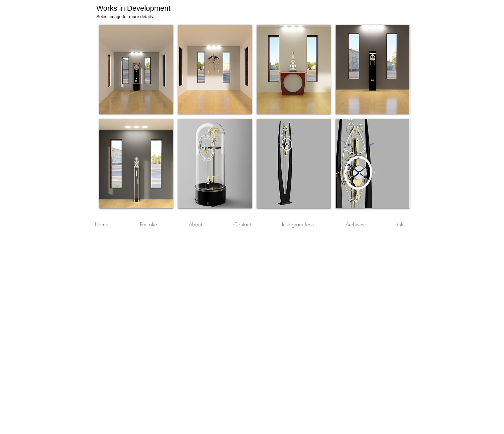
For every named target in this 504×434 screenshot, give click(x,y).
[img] (294, 164)
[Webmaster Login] (396, 431)
